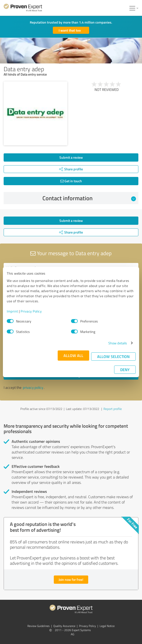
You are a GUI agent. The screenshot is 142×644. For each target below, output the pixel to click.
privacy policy (33, 387)
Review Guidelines (39, 626)
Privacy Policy (31, 311)
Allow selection (113, 356)
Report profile (113, 409)
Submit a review (71, 157)
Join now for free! (71, 579)
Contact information (89, 198)
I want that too (70, 30)
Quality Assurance (64, 626)
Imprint (12, 311)
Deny (125, 370)
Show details (118, 343)
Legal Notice (107, 626)
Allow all (73, 355)
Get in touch (71, 181)
